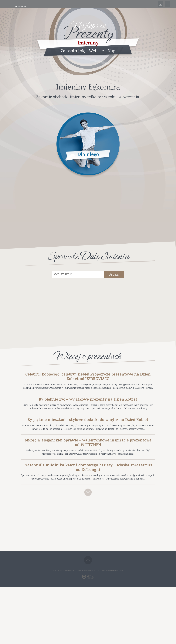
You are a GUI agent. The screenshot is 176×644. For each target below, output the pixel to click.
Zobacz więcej (88, 548)
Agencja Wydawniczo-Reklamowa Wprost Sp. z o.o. (82, 628)
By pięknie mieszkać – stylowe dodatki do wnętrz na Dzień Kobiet (88, 448)
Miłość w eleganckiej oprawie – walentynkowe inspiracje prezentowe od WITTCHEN (88, 483)
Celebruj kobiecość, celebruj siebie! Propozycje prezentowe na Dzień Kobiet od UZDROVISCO (88, 378)
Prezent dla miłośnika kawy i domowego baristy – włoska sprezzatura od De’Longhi (88, 513)
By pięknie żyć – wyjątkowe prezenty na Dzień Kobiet (88, 413)
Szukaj (121, 275)
